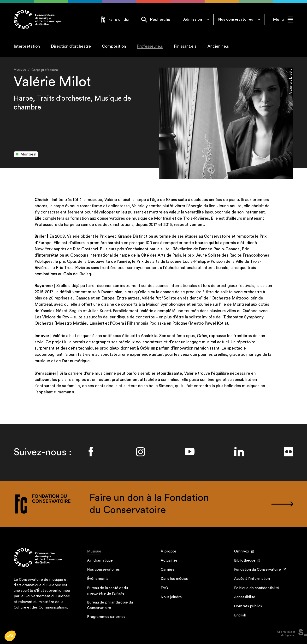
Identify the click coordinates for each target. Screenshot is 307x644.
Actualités (169, 561)
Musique (94, 552)
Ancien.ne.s (218, 46)
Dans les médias (174, 579)
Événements (98, 579)
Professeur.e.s (150, 46)
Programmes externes (106, 617)
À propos (169, 551)
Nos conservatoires (103, 570)
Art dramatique (100, 561)
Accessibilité (245, 597)
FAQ (164, 588)
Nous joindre (171, 597)
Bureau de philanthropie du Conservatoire (110, 605)
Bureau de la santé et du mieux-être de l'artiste (107, 591)
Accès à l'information (252, 579)
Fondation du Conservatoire (257, 570)
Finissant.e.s (185, 46)
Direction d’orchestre (71, 46)
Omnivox (242, 551)
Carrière (168, 570)
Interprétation (27, 46)
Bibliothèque (245, 561)
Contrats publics (248, 606)
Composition (114, 46)
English (240, 615)
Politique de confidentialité (257, 588)
